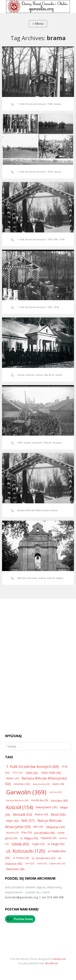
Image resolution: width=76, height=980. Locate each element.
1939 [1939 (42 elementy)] (32, 773)
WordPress (52, 963)
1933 (20, 443)
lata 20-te (49, 375)
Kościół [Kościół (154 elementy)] (20, 807)
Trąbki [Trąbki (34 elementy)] (38, 844)
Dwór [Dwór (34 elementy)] (58, 784)
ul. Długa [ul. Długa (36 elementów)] (56, 844)
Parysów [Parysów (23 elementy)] (12, 833)
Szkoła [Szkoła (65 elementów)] (20, 844)
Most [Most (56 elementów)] (58, 814)
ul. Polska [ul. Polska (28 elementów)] (21, 858)
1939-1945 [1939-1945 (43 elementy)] (51, 773)
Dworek (30, 375)
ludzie (59, 375)
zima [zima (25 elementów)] (42, 863)
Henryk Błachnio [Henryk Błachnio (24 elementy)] (17, 800)
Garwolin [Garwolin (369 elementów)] (26, 792)
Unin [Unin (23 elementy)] (30, 863)
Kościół (47, 443)
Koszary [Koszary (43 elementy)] (59, 800)
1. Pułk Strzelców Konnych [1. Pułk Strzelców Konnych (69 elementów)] (32, 767)
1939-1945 (53, 239)
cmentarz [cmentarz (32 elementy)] (22, 784)
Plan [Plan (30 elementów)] (27, 833)
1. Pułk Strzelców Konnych (32, 104)
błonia (57, 172)
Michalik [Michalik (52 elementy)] (22, 815)
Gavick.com (59, 959)
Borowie (33, 578)
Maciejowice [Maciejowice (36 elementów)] (47, 807)
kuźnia (39, 375)
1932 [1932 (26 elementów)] (17, 772)
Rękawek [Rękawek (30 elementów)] (49, 838)
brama (57, 104)
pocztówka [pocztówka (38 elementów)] (45, 833)
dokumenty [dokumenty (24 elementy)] (41, 784)
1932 (50, 307)
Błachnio (22, 578)
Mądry (60, 578)
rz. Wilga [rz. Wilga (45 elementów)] (29, 838)
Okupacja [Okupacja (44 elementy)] (55, 827)
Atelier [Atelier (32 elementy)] (12, 778)
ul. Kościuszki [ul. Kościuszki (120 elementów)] (26, 851)
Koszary (57, 443)
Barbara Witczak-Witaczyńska (33, 510)
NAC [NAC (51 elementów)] (28, 821)
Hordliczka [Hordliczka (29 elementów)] (40, 800)
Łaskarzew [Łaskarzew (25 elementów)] (57, 863)
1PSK (50, 172)
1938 (50, 104)
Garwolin (37, 443)
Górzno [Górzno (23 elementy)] (55, 792)
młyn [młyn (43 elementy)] (12, 821)
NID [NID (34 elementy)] (38, 827)
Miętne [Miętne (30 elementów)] (41, 814)
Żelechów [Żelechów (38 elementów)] (15, 869)
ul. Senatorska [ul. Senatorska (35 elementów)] (44, 858)
